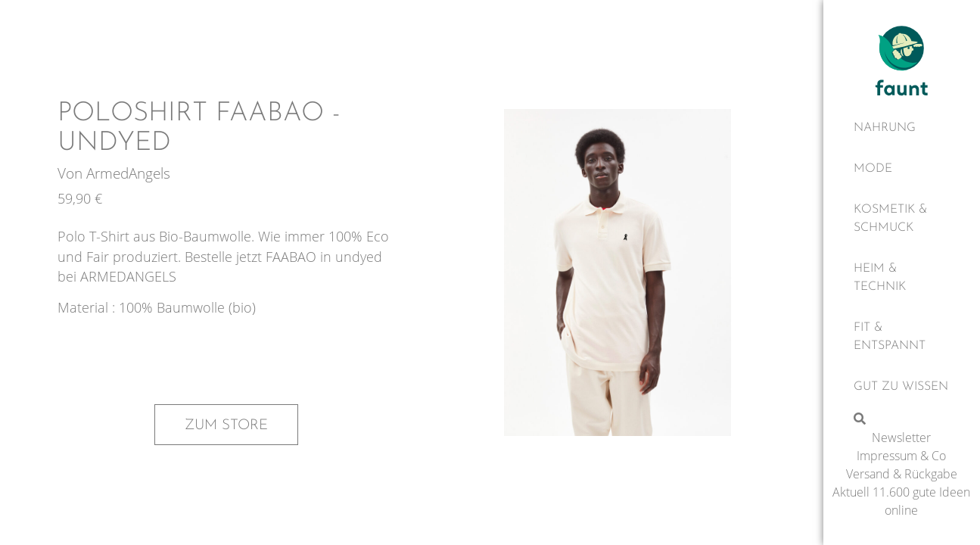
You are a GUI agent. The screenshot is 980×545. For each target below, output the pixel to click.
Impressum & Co (901, 456)
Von (72, 173)
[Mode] (902, 169)
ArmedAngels (128, 173)
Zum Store (226, 425)
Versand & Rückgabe (902, 474)
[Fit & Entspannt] (902, 337)
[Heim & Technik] (902, 278)
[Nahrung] (902, 128)
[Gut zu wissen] (902, 387)
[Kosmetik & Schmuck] (902, 219)
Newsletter (901, 438)
